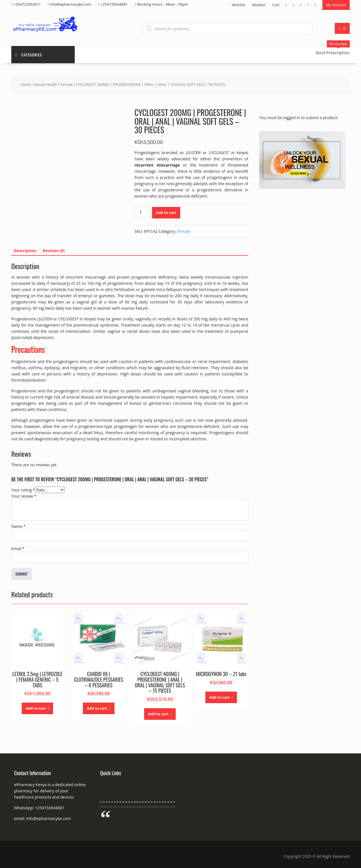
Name (18, 526)
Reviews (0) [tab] (54, 251)
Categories (29, 55)
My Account (336, 5)
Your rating (23, 490)
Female (66, 84)
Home (26, 84)
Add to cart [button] (36, 708)
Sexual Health (46, 84)
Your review (24, 496)
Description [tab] (25, 251)
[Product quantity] (143, 212)
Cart (276, 5)
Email (18, 549)
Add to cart (166, 213)
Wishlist (239, 5)
